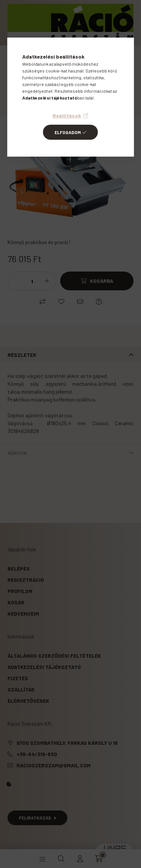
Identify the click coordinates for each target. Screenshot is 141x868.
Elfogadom (68, 132)
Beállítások (67, 115)
